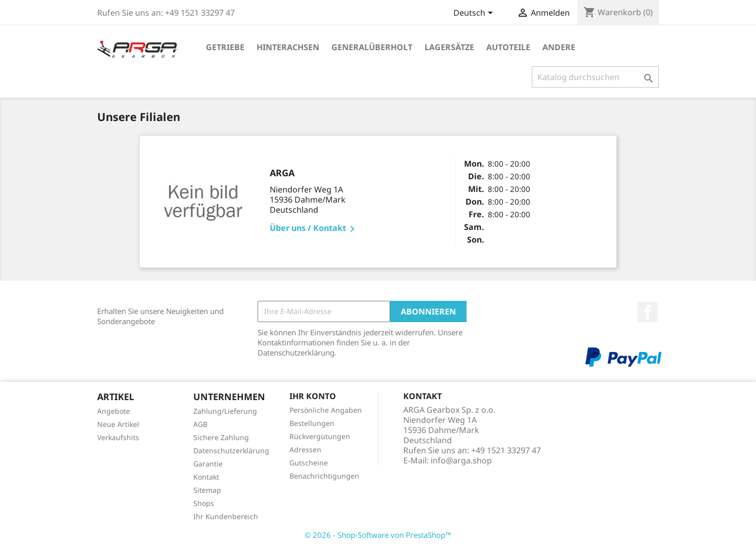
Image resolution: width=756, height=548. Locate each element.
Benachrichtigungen (324, 476)
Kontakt (206, 477)
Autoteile (508, 47)
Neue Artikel (118, 424)
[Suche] (595, 77)
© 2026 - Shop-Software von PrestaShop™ (378, 535)
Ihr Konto (313, 396)
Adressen (305, 449)
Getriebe (225, 47)
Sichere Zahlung (221, 437)
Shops (204, 503)
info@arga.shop (461, 460)
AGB (200, 424)
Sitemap (207, 490)
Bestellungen (312, 423)
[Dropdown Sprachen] (475, 14)
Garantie (208, 464)
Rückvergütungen (320, 436)
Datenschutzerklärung (231, 451)
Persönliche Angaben (326, 410)
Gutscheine (309, 463)
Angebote (114, 411)
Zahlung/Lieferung (225, 411)
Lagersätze (449, 47)
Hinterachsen (288, 47)
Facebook (648, 312)
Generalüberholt (372, 47)
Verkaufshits (118, 437)
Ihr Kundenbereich (226, 516)
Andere (559, 47)
